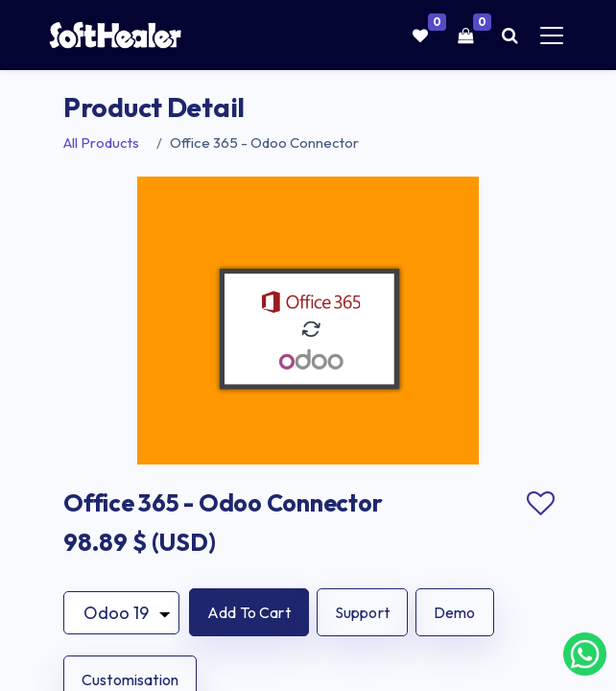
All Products (101, 143)
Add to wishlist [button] (540, 504)
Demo (455, 612)
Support (362, 612)
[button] (249, 612)
